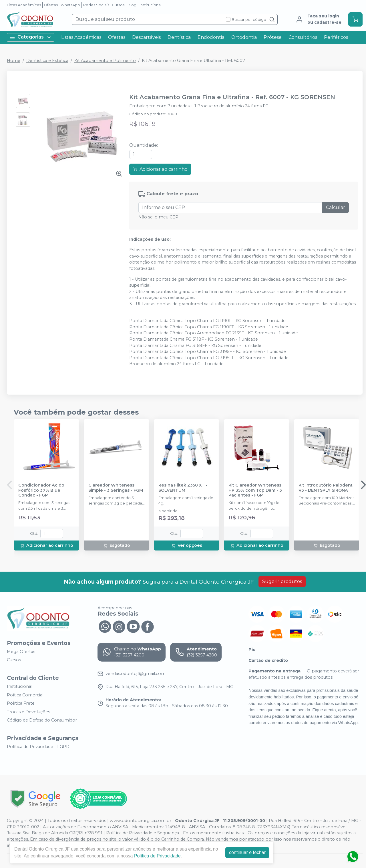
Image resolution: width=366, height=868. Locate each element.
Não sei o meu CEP (158, 217)
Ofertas (51, 5)
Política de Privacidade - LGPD (38, 747)
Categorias (31, 37)
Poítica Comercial (25, 695)
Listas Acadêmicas (24, 5)
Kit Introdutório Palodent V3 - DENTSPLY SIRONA (326, 488)
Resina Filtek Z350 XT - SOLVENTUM (183, 488)
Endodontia (211, 37)
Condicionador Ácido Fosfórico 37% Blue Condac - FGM (41, 490)
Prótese (273, 37)
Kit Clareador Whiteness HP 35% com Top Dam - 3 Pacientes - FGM (255, 490)
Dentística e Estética (47, 61)
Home (14, 61)
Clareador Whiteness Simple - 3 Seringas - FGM (116, 488)
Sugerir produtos (282, 581)
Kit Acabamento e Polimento (105, 61)
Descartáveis (146, 37)
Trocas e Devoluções (28, 712)
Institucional (151, 5)
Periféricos (336, 37)
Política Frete (21, 703)
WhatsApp (70, 5)
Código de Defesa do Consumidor (42, 720)
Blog (132, 5)
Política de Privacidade (157, 856)
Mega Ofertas (21, 652)
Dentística (179, 37)
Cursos (118, 5)
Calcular (336, 207)
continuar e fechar (247, 852)
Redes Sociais (96, 5)
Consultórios (303, 37)
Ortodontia (244, 37)
